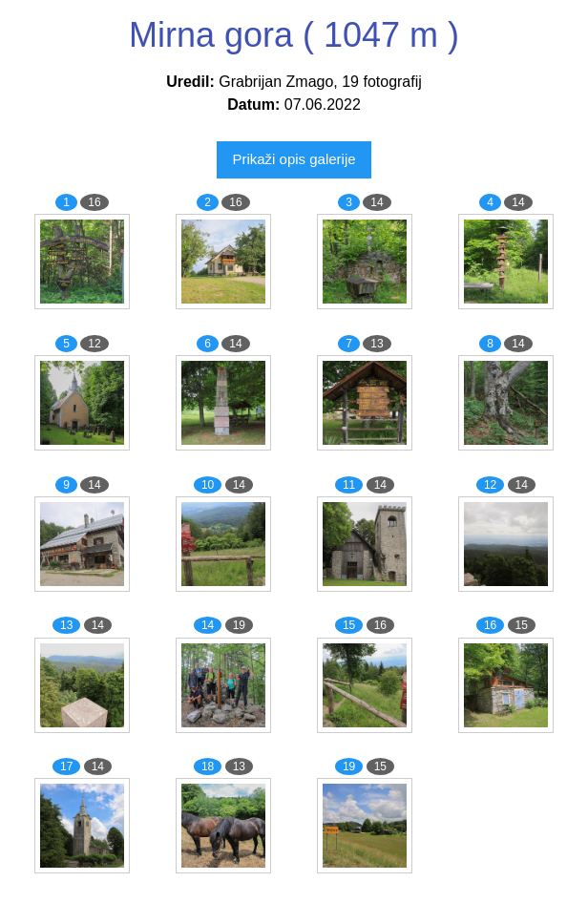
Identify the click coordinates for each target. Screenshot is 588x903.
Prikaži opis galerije (294, 159)
